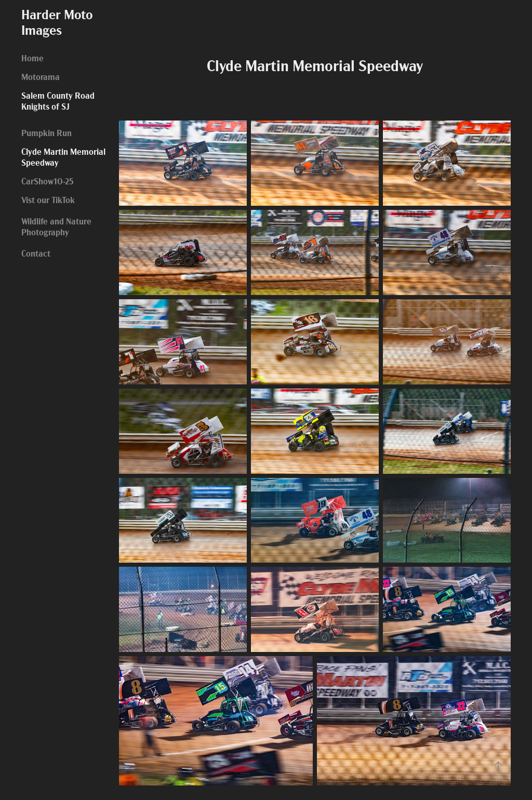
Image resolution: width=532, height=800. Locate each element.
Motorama (41, 76)
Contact (36, 253)
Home (32, 57)
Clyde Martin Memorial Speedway (63, 156)
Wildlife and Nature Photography (56, 226)
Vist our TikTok (48, 199)
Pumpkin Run (46, 132)
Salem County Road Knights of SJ (58, 100)
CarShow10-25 (48, 181)
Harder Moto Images (59, 21)
